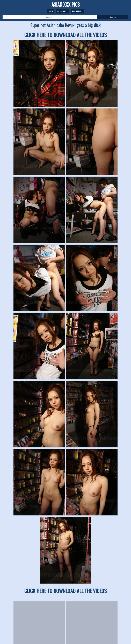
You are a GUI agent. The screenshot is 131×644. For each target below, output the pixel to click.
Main (51, 11)
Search (113, 17)
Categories (62, 11)
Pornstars (77, 11)
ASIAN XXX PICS (66, 5)
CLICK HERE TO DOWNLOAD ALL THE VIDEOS (65, 35)
